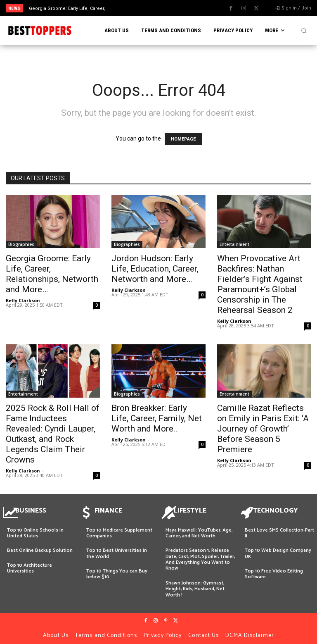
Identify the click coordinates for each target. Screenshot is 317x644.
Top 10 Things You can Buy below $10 (117, 570)
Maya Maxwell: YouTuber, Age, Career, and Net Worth (199, 529)
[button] (304, 31)
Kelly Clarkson (23, 300)
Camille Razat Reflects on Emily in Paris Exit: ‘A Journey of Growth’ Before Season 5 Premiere (263, 429)
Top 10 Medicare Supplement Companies (119, 529)
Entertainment (234, 244)
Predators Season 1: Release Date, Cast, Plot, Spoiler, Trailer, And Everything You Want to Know (200, 556)
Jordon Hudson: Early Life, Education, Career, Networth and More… (155, 269)
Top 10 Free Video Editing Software (274, 570)
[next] (174, 8)
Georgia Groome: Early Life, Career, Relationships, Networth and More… (52, 274)
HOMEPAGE (183, 139)
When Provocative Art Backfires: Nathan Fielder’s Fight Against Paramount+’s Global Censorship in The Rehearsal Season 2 (260, 284)
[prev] (161, 8)
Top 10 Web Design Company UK (278, 550)
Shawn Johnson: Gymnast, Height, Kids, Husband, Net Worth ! (195, 585)
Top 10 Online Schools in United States (35, 529)
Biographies (21, 244)
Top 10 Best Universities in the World (117, 550)
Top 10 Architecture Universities (30, 564)
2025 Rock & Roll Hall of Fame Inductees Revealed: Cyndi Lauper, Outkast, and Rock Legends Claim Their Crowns (53, 434)
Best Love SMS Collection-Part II (279, 529)
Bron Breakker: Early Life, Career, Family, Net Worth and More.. (157, 418)
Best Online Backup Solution (40, 547)
